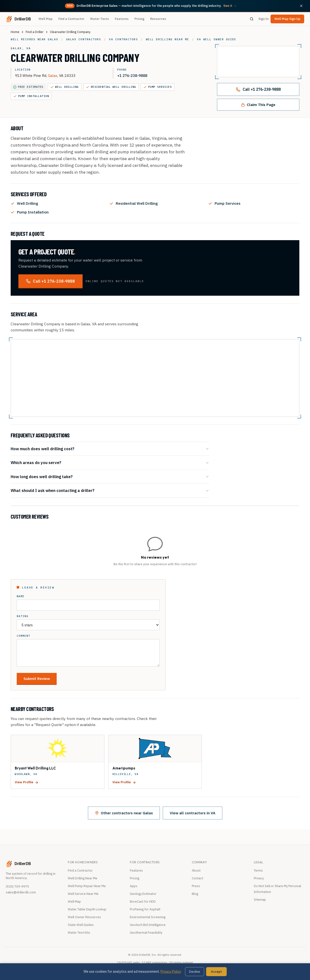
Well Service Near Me (83, 894)
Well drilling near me (167, 39)
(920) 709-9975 (17, 886)
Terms (258, 870)
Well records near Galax (34, 39)
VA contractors (123, 39)
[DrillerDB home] (18, 19)
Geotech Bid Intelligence (148, 925)
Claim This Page (258, 105)
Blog (195, 894)
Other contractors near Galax (124, 813)
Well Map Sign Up (287, 19)
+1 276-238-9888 (132, 75)
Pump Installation (31, 96)
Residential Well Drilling (111, 87)
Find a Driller (35, 32)
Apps (134, 886)
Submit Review (37, 678)
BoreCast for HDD (143, 902)
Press (196, 886)
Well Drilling (65, 87)
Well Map (46, 19)
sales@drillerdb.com (21, 892)
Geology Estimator (143, 894)
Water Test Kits (79, 933)
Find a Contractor (71, 19)
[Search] (252, 19)
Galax (53, 75)
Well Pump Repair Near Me (87, 886)
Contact (198, 878)
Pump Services (158, 87)
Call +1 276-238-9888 (258, 89)
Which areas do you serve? (110, 462)
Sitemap (260, 900)
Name (21, 596)
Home (15, 32)
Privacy (259, 878)
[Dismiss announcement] (301, 6)
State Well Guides (81, 925)
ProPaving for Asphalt (145, 909)
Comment (23, 636)
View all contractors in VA (193, 813)
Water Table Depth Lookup (87, 909)
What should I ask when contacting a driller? (110, 490)
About (196, 870)
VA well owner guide (217, 39)
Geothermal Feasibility (146, 933)
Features (122, 19)
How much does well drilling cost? (110, 449)
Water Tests (100, 19)
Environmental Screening (148, 917)
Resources (158, 19)
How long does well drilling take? (110, 477)
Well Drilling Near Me (83, 878)
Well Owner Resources (84, 917)
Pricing (139, 19)
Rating (23, 616)
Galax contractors (84, 39)
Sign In (263, 19)
